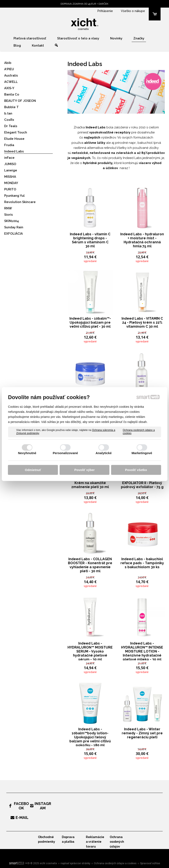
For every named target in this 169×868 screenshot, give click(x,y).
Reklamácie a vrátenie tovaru (95, 842)
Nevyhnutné (27, 453)
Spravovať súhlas (150, 863)
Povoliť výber (84, 470)
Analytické (104, 453)
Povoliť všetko (136, 470)
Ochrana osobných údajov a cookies (139, 432)
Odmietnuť (33, 470)
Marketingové (142, 453)
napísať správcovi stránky (75, 863)
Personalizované (65, 453)
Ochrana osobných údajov (117, 842)
